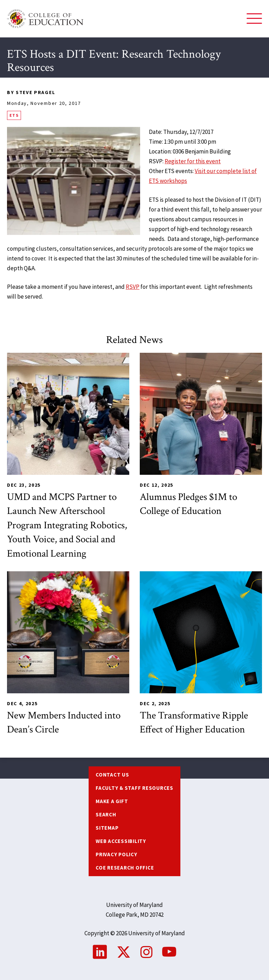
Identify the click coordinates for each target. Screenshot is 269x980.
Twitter (124, 952)
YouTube (169, 952)
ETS (14, 115)
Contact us (112, 775)
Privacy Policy (116, 854)
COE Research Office (125, 868)
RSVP (133, 287)
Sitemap (107, 828)
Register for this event (193, 161)
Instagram (146, 952)
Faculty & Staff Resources (134, 788)
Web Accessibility (121, 841)
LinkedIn (100, 952)
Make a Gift (112, 801)
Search (106, 814)
